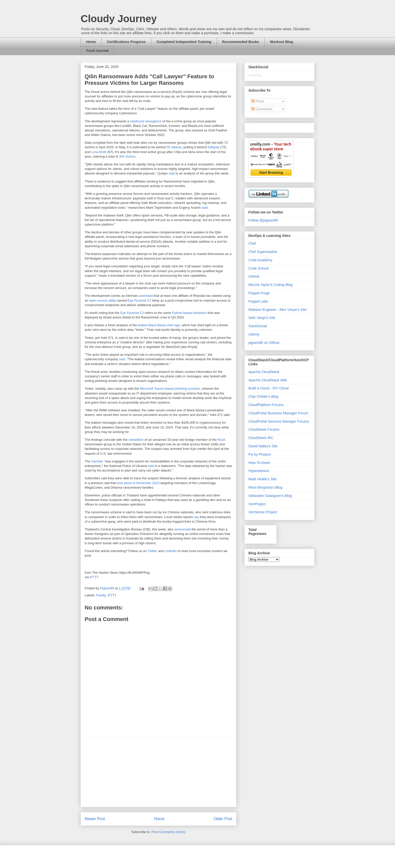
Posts (258, 101)
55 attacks (174, 147)
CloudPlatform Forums (266, 405)
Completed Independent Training (184, 42)
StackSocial (258, 326)
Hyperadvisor (259, 471)
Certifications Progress (126, 42)
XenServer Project (263, 512)
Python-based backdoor (189, 313)
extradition (136, 440)
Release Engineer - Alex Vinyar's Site (277, 310)
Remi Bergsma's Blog (265, 487)
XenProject (257, 504)
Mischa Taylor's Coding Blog (270, 285)
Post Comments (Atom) (168, 832)
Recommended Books (241, 42)
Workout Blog (282, 42)
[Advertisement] (158, 772)
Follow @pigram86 (263, 220)
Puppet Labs (258, 301)
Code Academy (260, 260)
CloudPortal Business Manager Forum (278, 413)
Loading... (256, 75)
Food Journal (97, 51)
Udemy (254, 334)
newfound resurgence (146, 121)
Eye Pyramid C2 (140, 300)
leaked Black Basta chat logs (159, 325)
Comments (262, 109)
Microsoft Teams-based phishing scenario (170, 389)
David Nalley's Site (263, 446)
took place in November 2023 (138, 483)
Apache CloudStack (264, 372)
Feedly (101, 595)
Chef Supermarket (263, 252)
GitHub (254, 276)
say (196, 517)
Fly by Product (260, 454)
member (97, 461)
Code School (258, 268)
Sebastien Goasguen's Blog (270, 496)
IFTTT (94, 577)
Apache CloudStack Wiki (268, 380)
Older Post (223, 819)
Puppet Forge (259, 293)
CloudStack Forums (264, 429)
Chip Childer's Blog (263, 396)
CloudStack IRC (261, 438)
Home (91, 42)
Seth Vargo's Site (262, 318)
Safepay (214, 147)
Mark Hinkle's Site (262, 479)
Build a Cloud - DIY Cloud (268, 388)
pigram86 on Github (264, 343)
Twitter (152, 551)
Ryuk (221, 440)
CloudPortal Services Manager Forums (279, 421)
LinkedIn (171, 551)
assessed (146, 296)
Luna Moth (99, 152)
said (172, 173)
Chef (252, 243)
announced (183, 529)
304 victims (127, 156)
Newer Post (95, 819)
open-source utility (103, 300)
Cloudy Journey (119, 19)
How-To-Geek (259, 463)
